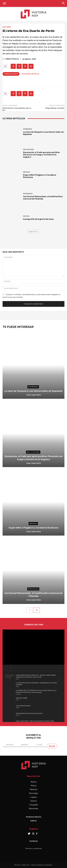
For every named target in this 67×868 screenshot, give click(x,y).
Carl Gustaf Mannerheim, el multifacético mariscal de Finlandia (43, 198)
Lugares (33, 797)
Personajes (28, 194)
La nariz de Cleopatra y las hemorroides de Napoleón (33, 391)
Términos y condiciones (34, 848)
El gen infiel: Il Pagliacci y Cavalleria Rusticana (33, 528)
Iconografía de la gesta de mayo (38, 219)
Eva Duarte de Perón (30, 74)
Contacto (34, 841)
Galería (33, 821)
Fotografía (34, 805)
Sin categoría (28, 150)
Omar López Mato (34, 395)
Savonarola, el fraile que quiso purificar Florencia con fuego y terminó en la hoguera (42, 155)
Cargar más (33, 232)
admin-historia (12, 59)
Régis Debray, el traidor (55, 108)
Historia (7, 27)
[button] (4, 3)
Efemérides (28, 129)
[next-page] (37, 610)
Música (34, 782)
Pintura (26, 216)
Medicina (27, 172)
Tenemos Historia (34, 817)
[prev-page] (29, 610)
